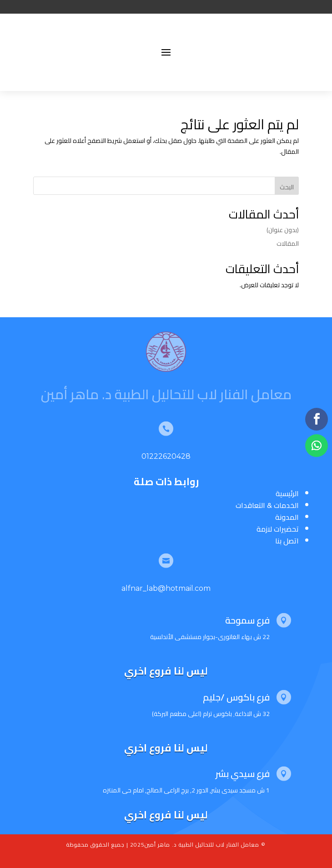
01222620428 (166, 456)
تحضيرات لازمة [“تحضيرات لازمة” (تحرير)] (278, 529)
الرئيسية (287, 493)
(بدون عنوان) (283, 230)
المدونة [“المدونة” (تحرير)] (287, 517)
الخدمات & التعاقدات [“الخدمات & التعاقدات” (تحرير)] (267, 505)
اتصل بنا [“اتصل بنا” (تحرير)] (287, 541)
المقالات (288, 244)
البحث (287, 187)
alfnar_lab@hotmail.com (166, 588)
